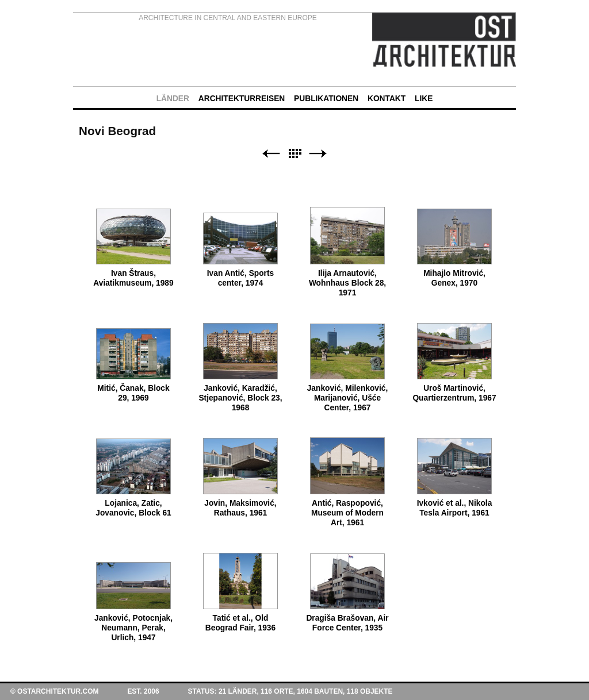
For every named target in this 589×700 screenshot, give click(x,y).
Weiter (318, 154)
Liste (294, 154)
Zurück (271, 154)
